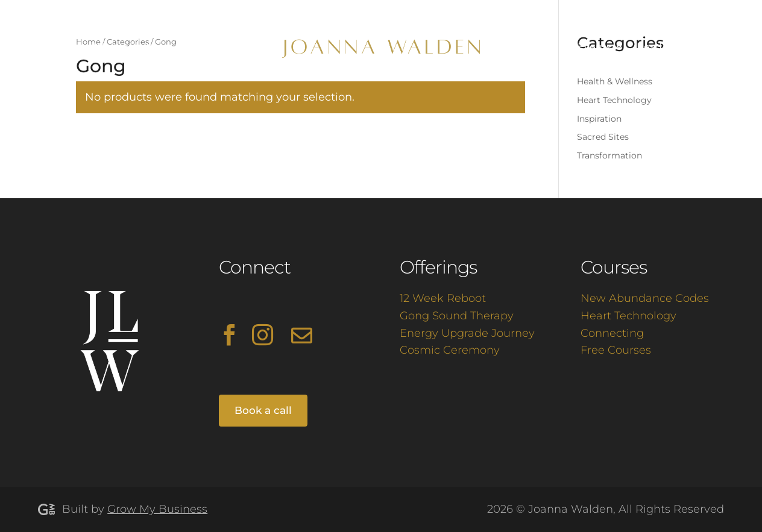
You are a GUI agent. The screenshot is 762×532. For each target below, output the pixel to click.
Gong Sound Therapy (457, 316)
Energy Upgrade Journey (467, 333)
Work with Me (127, 48)
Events (594, 48)
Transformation (609, 155)
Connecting (612, 333)
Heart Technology (614, 100)
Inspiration (599, 119)
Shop (688, 48)
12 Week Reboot (443, 298)
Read (649, 48)
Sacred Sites (603, 137)
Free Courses (616, 350)
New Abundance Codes (645, 298)
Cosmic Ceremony (450, 350)
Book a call (263, 410)
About (53, 48)
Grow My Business (157, 509)
